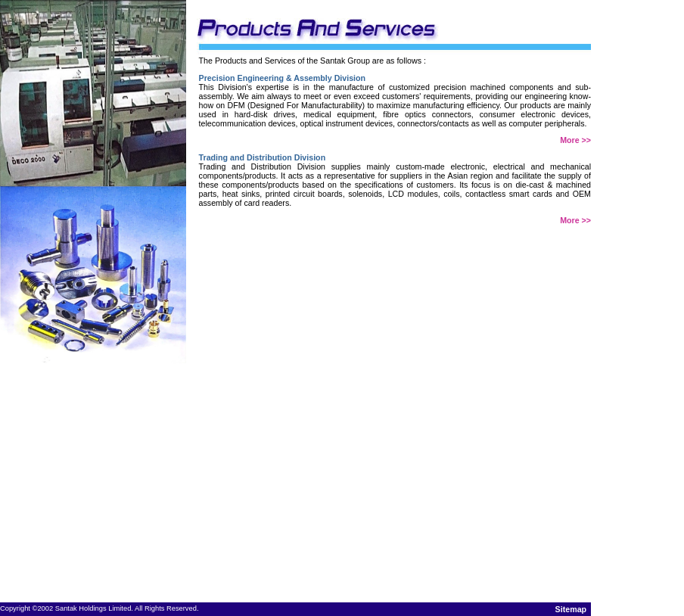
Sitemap (571, 609)
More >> (575, 140)
